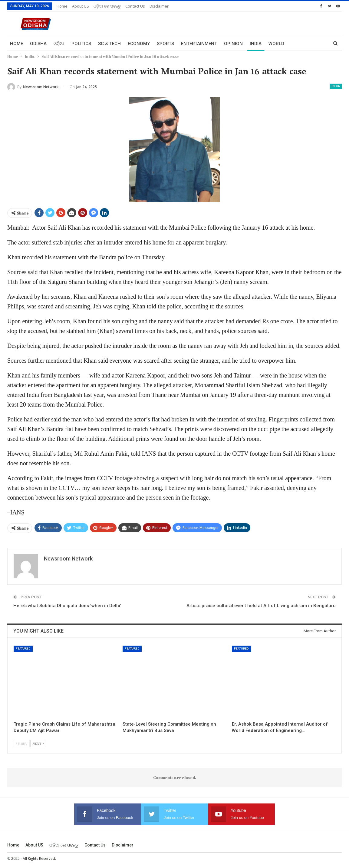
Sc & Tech (109, 44)
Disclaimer (159, 6)
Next (38, 743)
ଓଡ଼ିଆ (59, 44)
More (298, 44)
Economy (139, 44)
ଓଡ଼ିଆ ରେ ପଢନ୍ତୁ (107, 6)
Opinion (233, 44)
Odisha (38, 44)
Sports (165, 44)
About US (81, 6)
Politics (81, 44)
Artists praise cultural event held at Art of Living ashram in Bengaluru (261, 606)
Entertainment (199, 44)
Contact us (135, 6)
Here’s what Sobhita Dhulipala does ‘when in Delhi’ (67, 606)
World (276, 44)
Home (62, 6)
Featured (23, 649)
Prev (22, 743)
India (256, 44)
